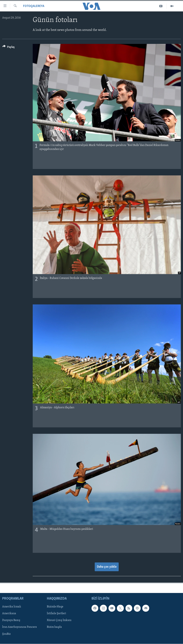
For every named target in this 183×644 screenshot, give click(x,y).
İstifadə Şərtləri (56, 614)
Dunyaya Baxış (11, 620)
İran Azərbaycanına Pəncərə (19, 627)
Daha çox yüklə (107, 567)
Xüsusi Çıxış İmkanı (59, 620)
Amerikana (9, 614)
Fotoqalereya (34, 6)
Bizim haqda (54, 627)
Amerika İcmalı (12, 607)
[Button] (8, 48)
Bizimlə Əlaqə (55, 607)
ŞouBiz (6, 634)
